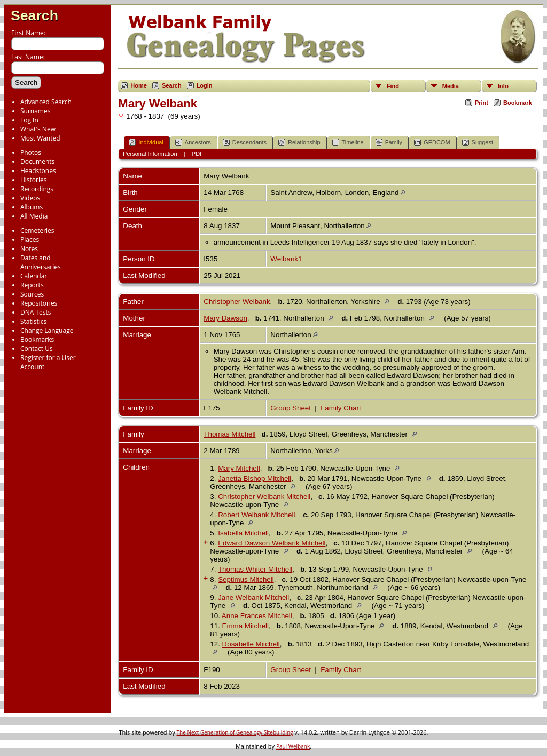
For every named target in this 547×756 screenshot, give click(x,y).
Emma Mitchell (245, 626)
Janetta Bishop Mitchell (255, 478)
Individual (146, 142)
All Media (34, 216)
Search (34, 15)
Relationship (299, 142)
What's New (38, 129)
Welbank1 (286, 259)
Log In (29, 120)
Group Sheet (291, 408)
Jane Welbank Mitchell (253, 598)
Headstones (38, 171)
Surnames (35, 111)
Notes (29, 249)
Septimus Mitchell (246, 579)
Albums (32, 207)
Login (205, 85)
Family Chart (341, 408)
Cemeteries (37, 231)
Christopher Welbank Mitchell (264, 497)
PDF (198, 154)
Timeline (348, 142)
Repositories (39, 303)
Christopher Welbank (237, 302)
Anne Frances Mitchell (257, 616)
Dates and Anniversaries (41, 262)
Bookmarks (37, 340)
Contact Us (37, 349)
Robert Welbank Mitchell (256, 515)
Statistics (33, 321)
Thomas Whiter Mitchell (255, 569)
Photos (31, 153)
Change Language (47, 330)
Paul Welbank (293, 746)
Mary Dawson (225, 318)
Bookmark (518, 103)
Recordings (37, 189)
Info (503, 86)
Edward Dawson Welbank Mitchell (272, 543)
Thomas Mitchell (229, 434)
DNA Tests (36, 312)
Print (482, 103)
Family (389, 142)
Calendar (34, 276)
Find (393, 86)
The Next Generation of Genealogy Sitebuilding (235, 732)
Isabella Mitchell (243, 533)
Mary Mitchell (239, 468)
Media (451, 86)
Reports (32, 285)
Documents (37, 162)
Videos (30, 198)
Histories (33, 180)
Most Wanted (40, 138)
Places (30, 240)
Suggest (478, 142)
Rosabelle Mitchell (251, 644)
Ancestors (193, 142)
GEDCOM (432, 142)
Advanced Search (46, 102)
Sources (32, 294)
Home (139, 85)
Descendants (245, 142)
